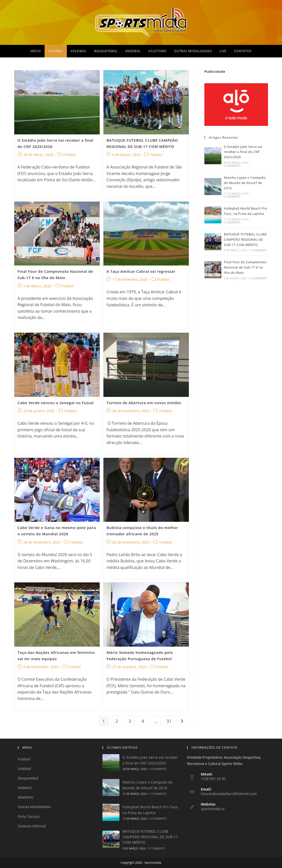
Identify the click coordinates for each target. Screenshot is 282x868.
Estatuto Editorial (32, 826)
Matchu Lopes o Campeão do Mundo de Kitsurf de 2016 (245, 183)
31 (169, 721)
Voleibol (24, 769)
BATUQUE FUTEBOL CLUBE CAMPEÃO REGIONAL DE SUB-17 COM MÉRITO (245, 239)
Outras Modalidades (34, 807)
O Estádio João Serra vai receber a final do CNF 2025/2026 (243, 152)
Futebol (69, 155)
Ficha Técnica (29, 816)
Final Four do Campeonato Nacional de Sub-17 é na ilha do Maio (245, 267)
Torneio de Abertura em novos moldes (144, 403)
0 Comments (232, 166)
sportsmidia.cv (213, 809)
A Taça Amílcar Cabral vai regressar (141, 271)
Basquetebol (28, 778)
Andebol (25, 788)
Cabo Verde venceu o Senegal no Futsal (56, 403)
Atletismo (26, 797)
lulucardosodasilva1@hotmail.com (229, 794)
